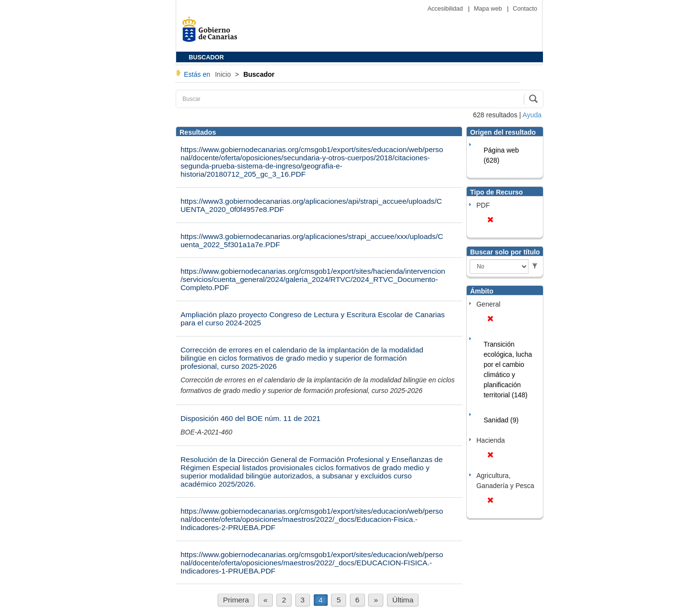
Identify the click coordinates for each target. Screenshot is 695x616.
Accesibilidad (446, 9)
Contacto (525, 9)
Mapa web (489, 9)
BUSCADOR (206, 57)
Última (403, 600)
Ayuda (532, 115)
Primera (236, 600)
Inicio (224, 74)
